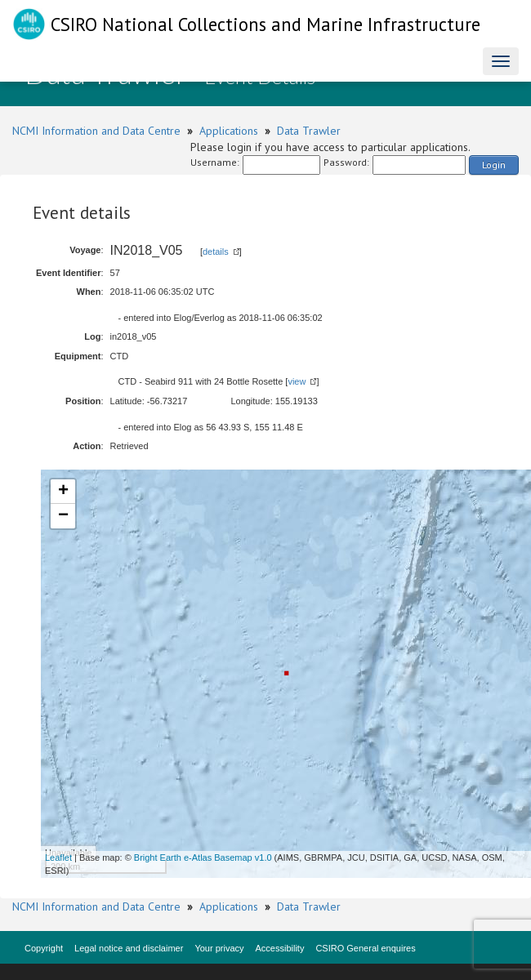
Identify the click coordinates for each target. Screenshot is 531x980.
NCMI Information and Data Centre (96, 131)
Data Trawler (309, 131)
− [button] (63, 516)
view (297, 381)
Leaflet (58, 857)
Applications (229, 131)
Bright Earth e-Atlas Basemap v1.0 (203, 857)
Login (494, 165)
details (216, 252)
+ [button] (63, 492)
